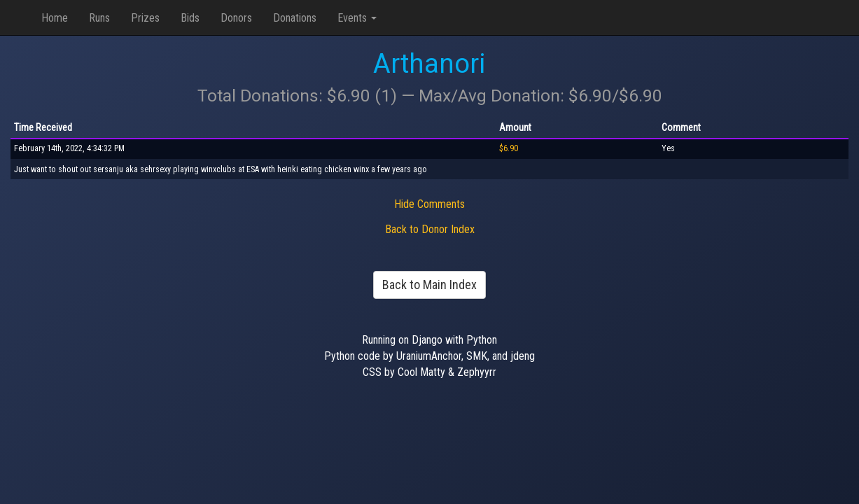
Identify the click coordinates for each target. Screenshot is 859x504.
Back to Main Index (429, 285)
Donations (295, 18)
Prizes (145, 18)
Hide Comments (429, 204)
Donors (236, 18)
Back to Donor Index (430, 229)
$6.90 (509, 148)
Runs (99, 18)
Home (55, 18)
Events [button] (357, 18)
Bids (190, 18)
